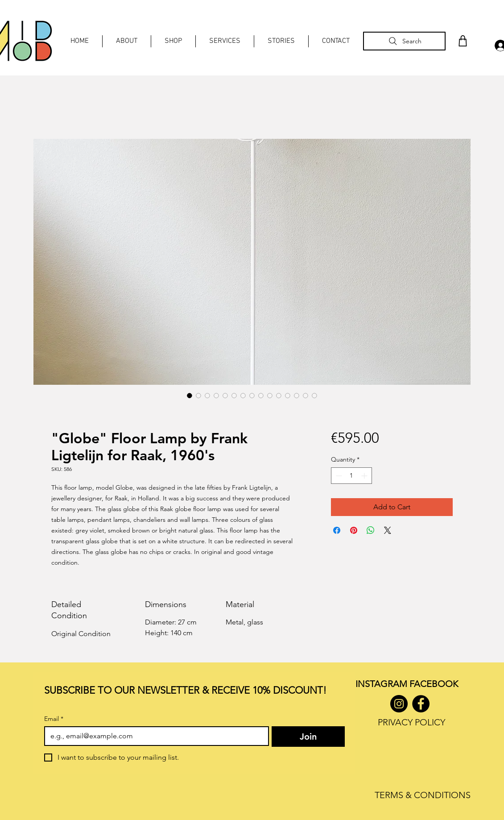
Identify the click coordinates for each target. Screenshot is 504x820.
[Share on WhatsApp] (371, 530)
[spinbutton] (351, 476)
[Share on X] (388, 530)
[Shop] (463, 41)
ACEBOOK (436, 684)
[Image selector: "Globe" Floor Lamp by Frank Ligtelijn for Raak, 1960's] (190, 395)
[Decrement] (338, 476)
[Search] (404, 41)
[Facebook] (421, 704)
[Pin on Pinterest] (354, 530)
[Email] (154, 736)
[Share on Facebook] (337, 530)
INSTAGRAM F (385, 684)
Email (54, 719)
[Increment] (365, 476)
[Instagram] (399, 704)
